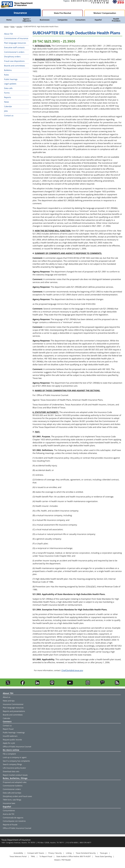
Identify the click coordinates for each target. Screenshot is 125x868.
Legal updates (10, 84)
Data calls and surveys (12, 793)
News (7, 102)
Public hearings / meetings (14, 733)
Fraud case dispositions (14, 61)
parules (19, 27)
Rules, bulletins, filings (15, 778)
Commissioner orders (12, 789)
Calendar (8, 106)
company (15, 757)
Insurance (20, 13)
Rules (12, 27)
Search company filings (12, 764)
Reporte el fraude (10, 825)
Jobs (6, 111)
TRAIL (33, 856)
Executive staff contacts (14, 47)
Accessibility (18, 853)
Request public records (12, 740)
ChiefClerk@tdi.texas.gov (72, 670)
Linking (69, 853)
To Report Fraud (46, 856)
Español (98, 20)
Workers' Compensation (105, 13)
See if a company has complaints (16, 761)
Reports (8, 97)
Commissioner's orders (14, 52)
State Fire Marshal (62, 13)
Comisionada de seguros (13, 818)
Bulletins (8, 70)
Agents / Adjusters (27, 20)
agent (24, 757)
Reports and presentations (14, 711)
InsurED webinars (10, 736)
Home (9, 20)
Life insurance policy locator (14, 768)
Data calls (8, 88)
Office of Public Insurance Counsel (17, 747)
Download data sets (11, 771)
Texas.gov (104, 853)
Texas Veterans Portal (18, 856)
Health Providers (116, 20)
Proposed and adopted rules (15, 782)
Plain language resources (15, 43)
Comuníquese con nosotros (14, 821)
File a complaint (9, 754)
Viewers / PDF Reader (62, 860)
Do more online (11, 750)
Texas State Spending (103, 856)
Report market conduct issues (15, 775)
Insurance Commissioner (13, 704)
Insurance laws (9, 803)
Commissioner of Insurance (16, 38)
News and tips (9, 701)
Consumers (80, 20)
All (107, 3)
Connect (7, 722)
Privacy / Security (55, 853)
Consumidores (9, 811)
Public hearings (11, 79)
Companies (63, 20)
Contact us (9, 115)
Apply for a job (9, 743)
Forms (7, 93)
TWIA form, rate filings (12, 800)
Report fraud (8, 729)
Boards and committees (15, 66)
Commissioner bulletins (13, 786)
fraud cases (27, 796)
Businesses (45, 20)
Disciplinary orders (12, 57)
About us (7, 697)
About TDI (8, 34)
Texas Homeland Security (86, 853)
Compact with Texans (36, 853)
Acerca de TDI (8, 814)
